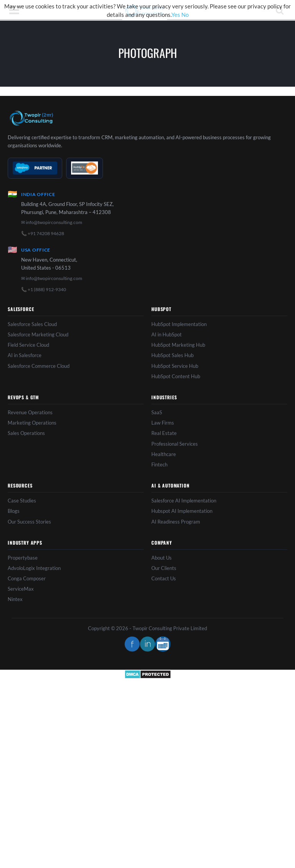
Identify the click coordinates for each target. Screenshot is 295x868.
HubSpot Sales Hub (172, 355)
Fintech (159, 464)
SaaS (157, 412)
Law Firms (163, 423)
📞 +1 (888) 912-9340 (44, 289)
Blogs (14, 511)
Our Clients (164, 568)
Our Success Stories (29, 522)
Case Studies (22, 501)
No (185, 15)
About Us (162, 558)
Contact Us (164, 578)
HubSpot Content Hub (176, 376)
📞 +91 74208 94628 (43, 233)
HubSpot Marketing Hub (178, 345)
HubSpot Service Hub (175, 366)
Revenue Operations (30, 412)
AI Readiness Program (176, 522)
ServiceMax (21, 589)
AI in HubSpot (167, 334)
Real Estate (164, 433)
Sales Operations (26, 433)
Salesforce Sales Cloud (32, 324)
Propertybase (23, 558)
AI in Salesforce (25, 355)
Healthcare (164, 454)
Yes (176, 15)
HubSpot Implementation (179, 324)
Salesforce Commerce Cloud (39, 366)
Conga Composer (27, 578)
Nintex (15, 599)
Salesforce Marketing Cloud (38, 334)
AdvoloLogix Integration (34, 568)
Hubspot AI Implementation (182, 511)
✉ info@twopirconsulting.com (52, 222)
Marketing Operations (32, 423)
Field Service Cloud (28, 345)
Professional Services (175, 444)
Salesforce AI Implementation (184, 501)
